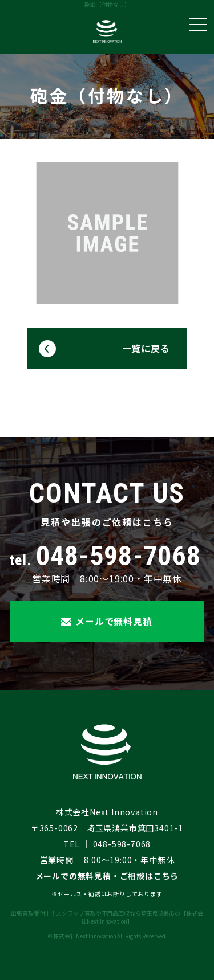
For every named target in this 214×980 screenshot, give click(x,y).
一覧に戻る (146, 348)
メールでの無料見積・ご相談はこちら (107, 876)
